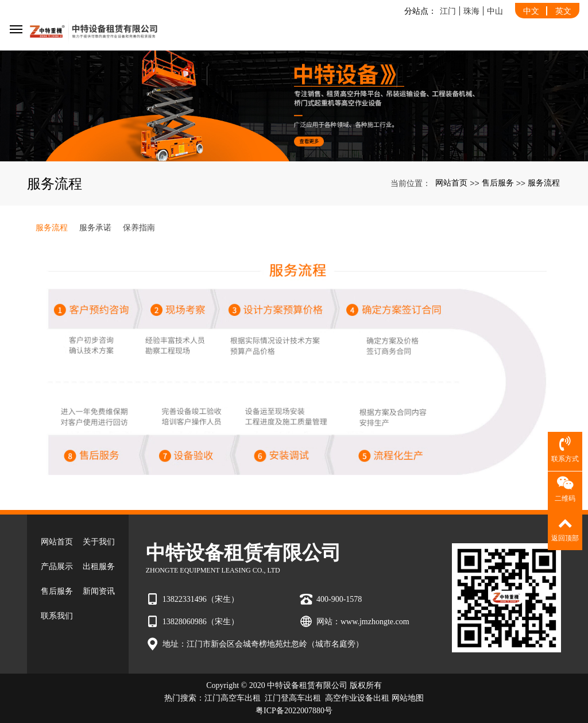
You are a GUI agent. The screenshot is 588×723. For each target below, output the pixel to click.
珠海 (471, 11)
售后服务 (498, 183)
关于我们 (99, 542)
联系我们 (57, 616)
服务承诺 (95, 227)
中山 (495, 11)
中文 (531, 11)
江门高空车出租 (233, 698)
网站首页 (451, 183)
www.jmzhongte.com (375, 622)
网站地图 (408, 698)
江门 (448, 11)
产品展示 (57, 567)
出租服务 (99, 567)
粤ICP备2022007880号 (294, 711)
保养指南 (139, 227)
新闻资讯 (99, 591)
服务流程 (544, 183)
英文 (563, 11)
